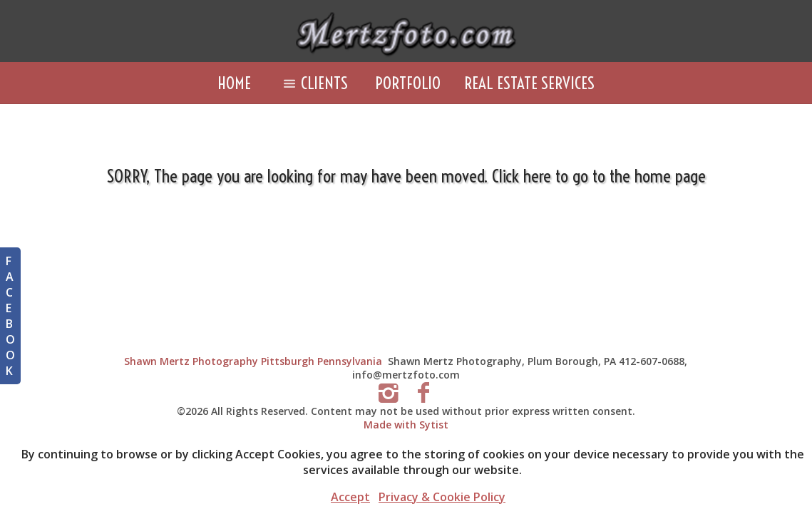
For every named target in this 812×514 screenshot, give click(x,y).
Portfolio (408, 83)
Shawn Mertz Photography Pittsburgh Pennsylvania (253, 361)
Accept (350, 497)
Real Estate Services (529, 83)
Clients (313, 83)
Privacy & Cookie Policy (442, 497)
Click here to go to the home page (599, 176)
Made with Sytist (406, 425)
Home (234, 83)
